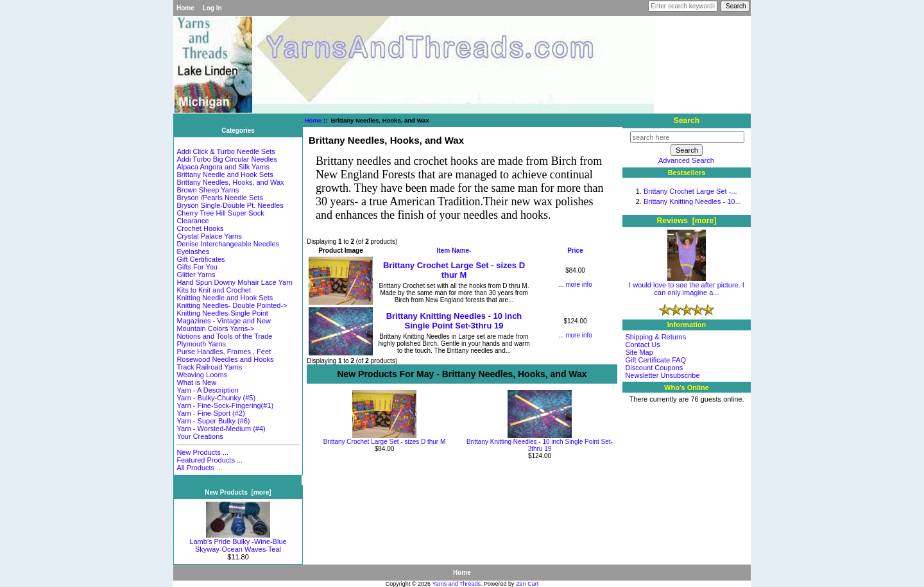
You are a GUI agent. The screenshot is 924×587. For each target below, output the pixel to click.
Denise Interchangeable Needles (228, 244)
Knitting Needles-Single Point (222, 313)
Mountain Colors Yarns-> (215, 328)
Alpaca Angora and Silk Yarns (223, 167)
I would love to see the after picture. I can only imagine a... (687, 285)
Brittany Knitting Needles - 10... (692, 201)
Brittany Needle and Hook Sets (225, 174)
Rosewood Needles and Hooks (225, 359)
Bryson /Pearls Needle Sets (220, 198)
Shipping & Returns (655, 337)
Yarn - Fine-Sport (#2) (210, 413)
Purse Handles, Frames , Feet (224, 352)
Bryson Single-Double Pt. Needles (230, 205)
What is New (196, 382)
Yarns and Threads (456, 584)
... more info (575, 285)
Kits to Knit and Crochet (214, 290)
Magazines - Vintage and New (224, 321)
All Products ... (199, 468)
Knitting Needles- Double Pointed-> (232, 305)
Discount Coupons (654, 368)
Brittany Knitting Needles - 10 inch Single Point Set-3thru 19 (454, 321)
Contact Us (642, 345)
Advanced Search (686, 160)
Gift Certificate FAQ (655, 360)
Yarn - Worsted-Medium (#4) (221, 429)
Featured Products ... (210, 460)
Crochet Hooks (200, 228)
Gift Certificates (201, 259)
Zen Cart (527, 584)
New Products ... (202, 452)
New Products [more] (238, 492)
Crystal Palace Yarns (209, 236)
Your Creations (200, 436)
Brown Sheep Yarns (208, 190)
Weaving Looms (202, 375)
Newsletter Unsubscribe (662, 375)
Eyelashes (193, 251)
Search (687, 121)
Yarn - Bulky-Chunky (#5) (216, 398)
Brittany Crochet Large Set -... (690, 191)
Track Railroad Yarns (209, 367)
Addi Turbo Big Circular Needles (227, 159)
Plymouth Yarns (201, 344)
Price (575, 251)
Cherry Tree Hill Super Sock (220, 213)
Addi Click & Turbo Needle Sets (226, 151)
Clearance (193, 221)
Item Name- (454, 251)
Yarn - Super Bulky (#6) (213, 421)
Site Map (639, 352)
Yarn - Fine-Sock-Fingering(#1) (225, 405)
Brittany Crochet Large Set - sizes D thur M (454, 270)
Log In (212, 8)
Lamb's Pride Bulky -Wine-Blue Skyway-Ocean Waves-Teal (238, 542)
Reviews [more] (687, 221)
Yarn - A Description (207, 390)
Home (185, 8)
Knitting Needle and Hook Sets (225, 298)
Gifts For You (197, 267)
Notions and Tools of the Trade (224, 336)
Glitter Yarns (196, 275)
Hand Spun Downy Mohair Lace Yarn (235, 282)
